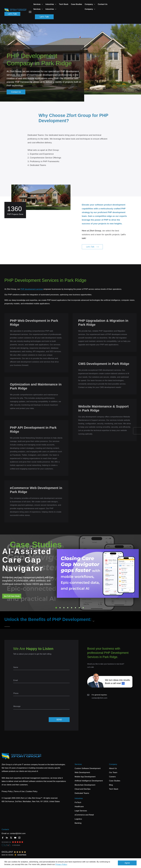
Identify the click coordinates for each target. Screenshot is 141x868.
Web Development (82, 772)
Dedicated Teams (82, 793)
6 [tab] (75, 608)
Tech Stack (64, 4)
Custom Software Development (88, 768)
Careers (112, 777)
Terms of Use (19, 791)
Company (113, 764)
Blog (111, 785)
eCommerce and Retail (84, 815)
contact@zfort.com (99, 698)
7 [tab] (79, 608)
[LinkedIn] (7, 838)
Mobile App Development (85, 777)
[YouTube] (15, 838)
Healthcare (79, 807)
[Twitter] (11, 838)
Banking (78, 823)
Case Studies (77, 4)
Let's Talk (12, 14)
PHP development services (32, 289)
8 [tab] (83, 608)
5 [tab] (72, 608)
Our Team (113, 772)
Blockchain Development (85, 785)
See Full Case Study (12, 596)
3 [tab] (64, 608)
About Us (113, 768)
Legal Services (81, 811)
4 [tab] (68, 608)
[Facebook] (3, 838)
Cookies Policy (32, 791)
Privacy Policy (61, 864)
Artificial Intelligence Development (89, 781)
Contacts (5, 829)
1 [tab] (56, 608)
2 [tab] (60, 608)
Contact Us (103, 4)
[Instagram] (19, 838)
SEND (59, 720)
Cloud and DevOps (83, 789)
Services (38, 4)
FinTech (78, 802)
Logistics (78, 819)
